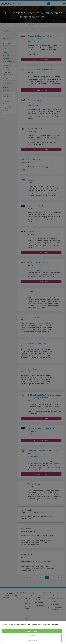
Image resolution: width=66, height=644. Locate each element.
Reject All (32, 636)
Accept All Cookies (32, 631)
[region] (33, 633)
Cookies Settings (32, 640)
